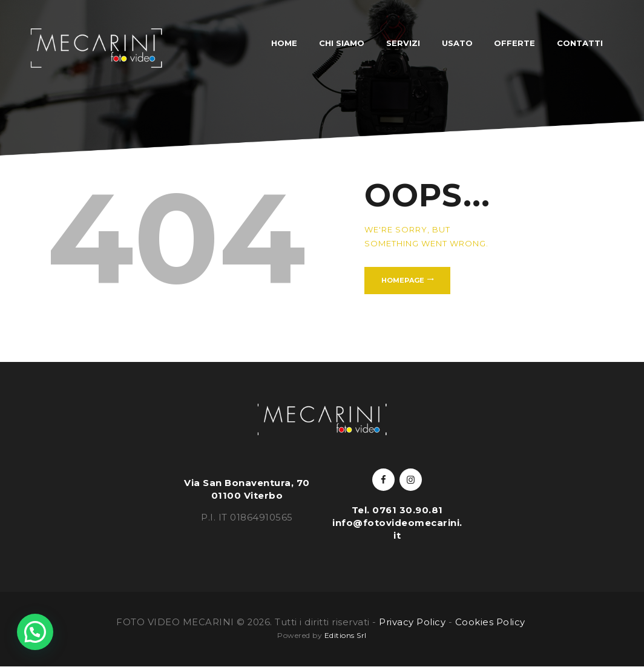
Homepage (403, 280)
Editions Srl (346, 635)
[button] (35, 632)
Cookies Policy (492, 622)
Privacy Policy (412, 622)
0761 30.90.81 (408, 510)
